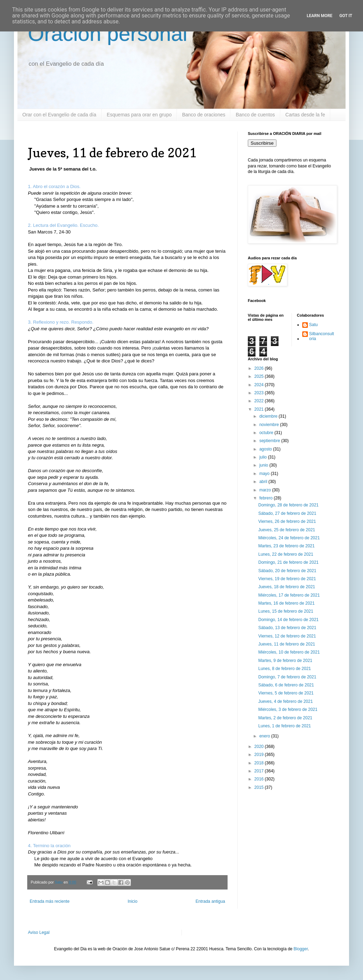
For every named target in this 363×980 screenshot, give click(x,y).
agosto (266, 449)
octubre (267, 433)
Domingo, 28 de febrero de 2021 (288, 505)
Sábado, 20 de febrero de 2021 (287, 571)
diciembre (269, 416)
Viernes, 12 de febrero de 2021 (287, 636)
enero (265, 736)
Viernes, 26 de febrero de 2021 (287, 521)
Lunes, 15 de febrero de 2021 (286, 611)
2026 (260, 368)
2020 (260, 747)
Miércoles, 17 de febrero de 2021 (289, 595)
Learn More (320, 16)
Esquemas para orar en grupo (139, 115)
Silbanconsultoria (322, 336)
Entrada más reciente (50, 901)
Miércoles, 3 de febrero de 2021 (288, 709)
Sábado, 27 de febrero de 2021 (287, 513)
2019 (260, 755)
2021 (260, 409)
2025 (260, 376)
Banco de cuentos (255, 115)
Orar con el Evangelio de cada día (59, 115)
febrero (266, 498)
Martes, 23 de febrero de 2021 (286, 546)
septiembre (270, 441)
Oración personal (108, 34)
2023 (260, 393)
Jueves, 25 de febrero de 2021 (287, 530)
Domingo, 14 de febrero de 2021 (288, 620)
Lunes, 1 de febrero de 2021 (285, 726)
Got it (346, 16)
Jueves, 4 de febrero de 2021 (286, 701)
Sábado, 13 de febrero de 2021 (287, 628)
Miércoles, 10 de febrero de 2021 (289, 652)
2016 (260, 779)
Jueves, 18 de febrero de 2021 (287, 587)
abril (264, 482)
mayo (265, 474)
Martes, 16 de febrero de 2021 (286, 603)
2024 (260, 385)
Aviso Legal (39, 932)
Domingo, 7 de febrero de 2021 (287, 677)
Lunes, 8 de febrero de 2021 (285, 669)
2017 (260, 771)
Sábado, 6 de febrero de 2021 (286, 685)
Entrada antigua (210, 901)
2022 (260, 401)
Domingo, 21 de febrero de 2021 (288, 562)
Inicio (133, 901)
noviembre (270, 425)
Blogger (301, 949)
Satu (314, 325)
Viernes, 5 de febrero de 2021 (286, 693)
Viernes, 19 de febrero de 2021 (287, 579)
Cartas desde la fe (305, 115)
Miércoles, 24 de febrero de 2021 (289, 538)
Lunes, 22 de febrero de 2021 (286, 554)
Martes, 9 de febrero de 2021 (285, 661)
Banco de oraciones (204, 115)
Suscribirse (262, 143)
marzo (266, 490)
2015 (260, 787)
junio (264, 465)
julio (264, 457)
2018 (260, 763)
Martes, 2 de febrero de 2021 (285, 718)
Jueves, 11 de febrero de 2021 (287, 644)
